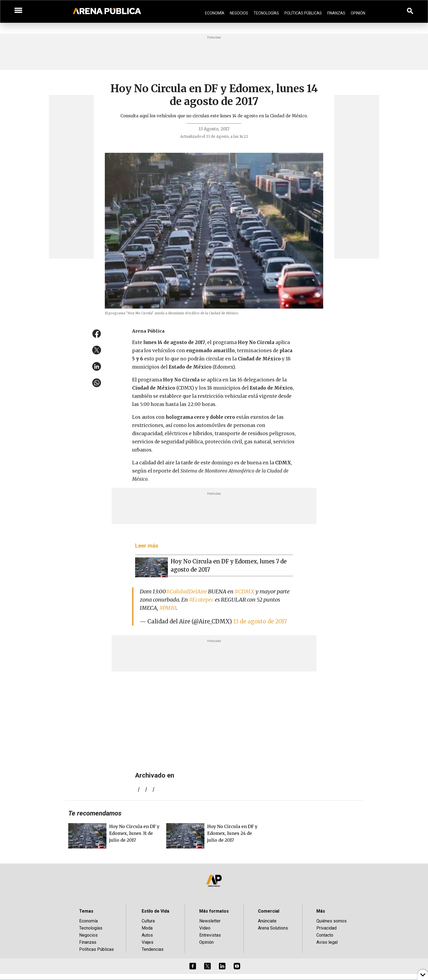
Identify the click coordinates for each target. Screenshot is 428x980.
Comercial (269, 911)
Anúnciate (267, 921)
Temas (86, 911)
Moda (147, 928)
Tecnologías (266, 13)
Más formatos (214, 911)
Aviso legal (327, 942)
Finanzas (336, 13)
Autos (147, 935)
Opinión (358, 13)
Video (205, 928)
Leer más (147, 546)
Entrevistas (210, 935)
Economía (215, 13)
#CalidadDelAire (186, 591)
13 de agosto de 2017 (260, 621)
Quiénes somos (332, 921)
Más (321, 911)
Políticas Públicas (303, 13)
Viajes (148, 942)
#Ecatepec (201, 600)
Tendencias (153, 949)
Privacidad (326, 928)
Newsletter (210, 921)
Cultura (148, 921)
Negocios (239, 13)
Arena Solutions (273, 928)
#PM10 (168, 608)
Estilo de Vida (155, 911)
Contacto (325, 935)
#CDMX (244, 591)
